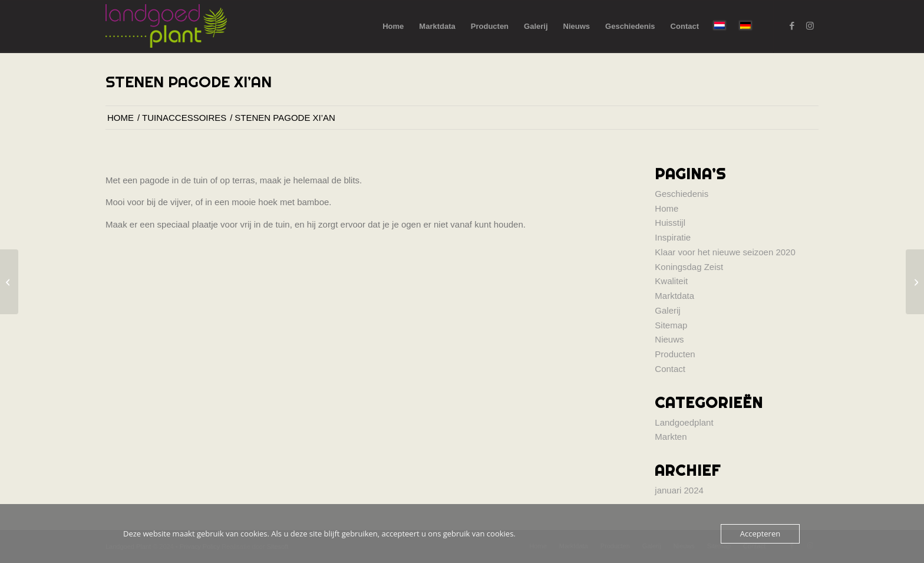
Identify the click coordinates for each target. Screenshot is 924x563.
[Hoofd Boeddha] (9, 282)
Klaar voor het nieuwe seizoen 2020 (725, 252)
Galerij (667, 310)
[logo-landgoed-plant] (166, 27)
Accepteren (760, 534)
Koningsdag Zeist (689, 267)
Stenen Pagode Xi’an (189, 82)
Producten (675, 354)
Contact (670, 369)
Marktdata (674, 296)
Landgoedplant (684, 422)
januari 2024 (679, 490)
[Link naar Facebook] (792, 26)
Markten (671, 437)
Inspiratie (673, 237)
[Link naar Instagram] (810, 26)
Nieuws (669, 339)
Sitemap (671, 325)
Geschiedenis (682, 194)
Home (666, 208)
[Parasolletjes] (915, 282)
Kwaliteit (671, 281)
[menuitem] (393, 27)
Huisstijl (670, 223)
